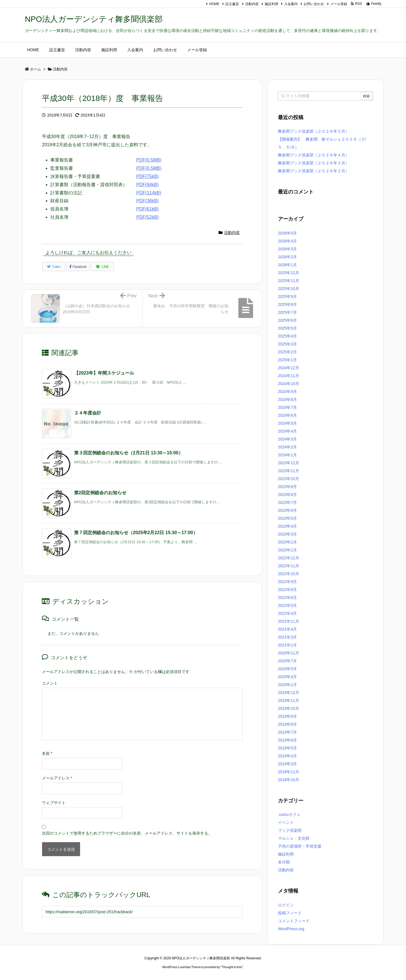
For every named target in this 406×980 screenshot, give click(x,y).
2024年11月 (289, 376)
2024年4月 (287, 431)
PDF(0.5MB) (149, 160)
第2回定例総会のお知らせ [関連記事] (100, 493)
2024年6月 (287, 415)
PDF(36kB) (147, 201)
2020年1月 (287, 685)
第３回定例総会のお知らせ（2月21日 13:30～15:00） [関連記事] (129, 453)
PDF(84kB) (147, 185)
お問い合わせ (314, 4)
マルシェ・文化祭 (294, 838)
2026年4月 (287, 241)
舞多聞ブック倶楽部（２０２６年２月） (314, 171)
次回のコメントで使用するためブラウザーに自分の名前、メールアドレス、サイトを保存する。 (127, 833)
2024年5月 (287, 423)
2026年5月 (287, 233)
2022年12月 (289, 558)
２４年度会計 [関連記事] (88, 413)
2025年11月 (289, 281)
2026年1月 (287, 265)
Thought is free (232, 967)
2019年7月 (287, 732)
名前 (47, 753)
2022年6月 (287, 598)
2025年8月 (287, 304)
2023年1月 (287, 550)
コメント (50, 683)
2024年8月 (287, 399)
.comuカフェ (289, 814)
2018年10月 (289, 780)
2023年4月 (287, 526)
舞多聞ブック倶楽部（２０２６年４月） (314, 155)
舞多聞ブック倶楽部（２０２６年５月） (314, 131)
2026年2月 (287, 257)
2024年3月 (287, 439)
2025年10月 (289, 289)
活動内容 (252, 4)
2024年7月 (287, 407)
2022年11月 (289, 566)
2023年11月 (289, 471)
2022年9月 (287, 582)
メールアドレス (57, 778)
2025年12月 (289, 273)
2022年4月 (287, 613)
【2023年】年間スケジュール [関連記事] (104, 373)
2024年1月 (287, 455)
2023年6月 (287, 510)
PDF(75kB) (147, 176)
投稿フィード (290, 913)
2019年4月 (287, 756)
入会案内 (291, 4)
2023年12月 (289, 463)
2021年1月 (287, 645)
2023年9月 (287, 487)
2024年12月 (289, 368)
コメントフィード (294, 921)
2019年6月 (287, 740)
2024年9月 (287, 392)
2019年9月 (287, 716)
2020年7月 (287, 661)
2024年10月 (289, 384)
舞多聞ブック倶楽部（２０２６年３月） (314, 163)
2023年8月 (287, 495)
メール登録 (339, 4)
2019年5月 (287, 748)
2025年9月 (287, 296)
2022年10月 (289, 574)
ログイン (286, 905)
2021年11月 (289, 621)
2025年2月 (287, 352)
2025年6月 (287, 320)
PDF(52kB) (147, 217)
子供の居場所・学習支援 (300, 846)
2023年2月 (287, 542)
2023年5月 (287, 518)
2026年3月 (287, 249)
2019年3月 (287, 764)
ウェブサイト (54, 803)
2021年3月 (287, 637)
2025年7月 (287, 312)
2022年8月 (287, 590)
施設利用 (271, 4)
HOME (214, 4)
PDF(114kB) (149, 193)
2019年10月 (289, 708)
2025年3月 (287, 344)
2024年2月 (287, 447)
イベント (286, 822)
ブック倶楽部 (290, 830)
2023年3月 (287, 534)
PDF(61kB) (147, 209)
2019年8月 (287, 724)
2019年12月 (289, 693)
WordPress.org (291, 929)
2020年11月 (289, 653)
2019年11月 (289, 700)
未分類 (284, 862)
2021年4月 (287, 629)
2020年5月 (287, 669)
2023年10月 (289, 479)
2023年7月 (287, 502)
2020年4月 (287, 677)
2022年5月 (287, 605)
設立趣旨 (232, 4)
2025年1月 (287, 360)
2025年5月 (287, 328)
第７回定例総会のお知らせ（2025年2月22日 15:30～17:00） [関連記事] (136, 533)
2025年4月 (287, 336)
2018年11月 (289, 772)
